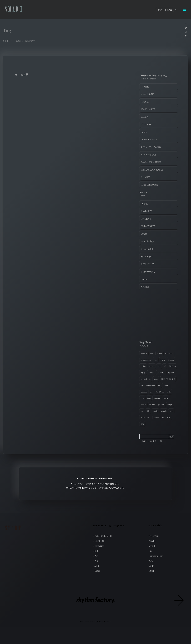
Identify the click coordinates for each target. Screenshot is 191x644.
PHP (96, 561)
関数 (152, 353)
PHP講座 (145, 87)
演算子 (21, 75)
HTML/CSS (146, 124)
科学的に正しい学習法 (151, 162)
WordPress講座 (148, 109)
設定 (142, 398)
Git (149, 551)
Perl (96, 556)
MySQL (151, 546)
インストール (146, 379)
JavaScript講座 (147, 94)
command (169, 353)
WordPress (160, 392)
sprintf (143, 366)
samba (156, 411)
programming (146, 360)
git (159, 385)
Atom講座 (145, 177)
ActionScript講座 (149, 155)
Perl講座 (145, 102)
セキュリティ (147, 256)
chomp (152, 366)
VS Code (157, 398)
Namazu (144, 279)
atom (156, 379)
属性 (148, 411)
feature (152, 405)
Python (144, 132)
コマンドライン (148, 264)
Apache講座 (146, 211)
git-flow (161, 405)
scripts (160, 353)
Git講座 (144, 204)
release (143, 405)
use (156, 360)
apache (171, 373)
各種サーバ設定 (148, 271)
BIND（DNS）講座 (168, 379)
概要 (149, 398)
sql (165, 366)
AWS (150, 561)
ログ (171, 411)
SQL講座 (145, 117)
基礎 (142, 424)
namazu (144, 392)
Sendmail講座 (147, 249)
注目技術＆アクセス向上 (152, 170)
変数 (169, 417)
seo (142, 411)
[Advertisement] (159, 316)
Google (164, 411)
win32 (163, 360)
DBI (159, 366)
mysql (143, 373)
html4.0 (152, 373)
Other (97, 571)
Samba (144, 234)
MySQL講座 (146, 219)
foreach (171, 360)
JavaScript (98, 546)
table (169, 392)
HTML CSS (99, 541)
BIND (150, 566)
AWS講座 (145, 287)
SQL (96, 551)
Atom (96, 566)
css (151, 392)
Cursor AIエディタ (149, 139)
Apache (151, 541)
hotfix (166, 398)
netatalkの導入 (148, 241)
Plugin (170, 405)
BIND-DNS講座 (148, 226)
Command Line (155, 556)
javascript (161, 373)
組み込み (172, 366)
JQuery (166, 385)
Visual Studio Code (149, 185)
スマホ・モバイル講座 (151, 147)
